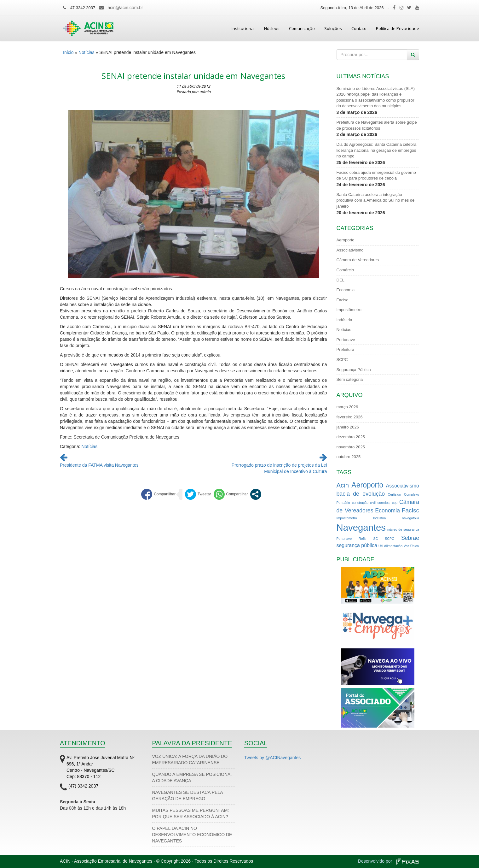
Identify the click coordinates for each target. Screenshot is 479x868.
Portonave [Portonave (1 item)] (344, 539)
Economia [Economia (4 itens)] (387, 511)
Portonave (346, 340)
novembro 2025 (351, 447)
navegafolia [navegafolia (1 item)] (411, 518)
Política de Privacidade (398, 28)
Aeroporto (346, 240)
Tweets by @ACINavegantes (272, 758)
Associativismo (350, 250)
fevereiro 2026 (350, 417)
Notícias (87, 52)
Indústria (344, 320)
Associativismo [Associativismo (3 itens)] (403, 486)
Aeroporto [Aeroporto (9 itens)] (367, 485)
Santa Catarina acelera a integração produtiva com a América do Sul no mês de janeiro (376, 200)
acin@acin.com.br (125, 8)
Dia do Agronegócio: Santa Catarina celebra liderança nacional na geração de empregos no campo (377, 150)
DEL (340, 280)
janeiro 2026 (348, 427)
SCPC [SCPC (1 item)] (390, 539)
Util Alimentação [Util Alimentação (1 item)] (390, 546)
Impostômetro (349, 310)
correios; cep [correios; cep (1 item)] (387, 503)
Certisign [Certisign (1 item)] (395, 494)
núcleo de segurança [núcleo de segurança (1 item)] (403, 529)
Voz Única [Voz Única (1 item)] (411, 546)
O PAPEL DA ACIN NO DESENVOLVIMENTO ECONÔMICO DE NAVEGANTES (192, 835)
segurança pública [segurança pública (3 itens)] (357, 545)
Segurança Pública (354, 370)
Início (68, 52)
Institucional (243, 28)
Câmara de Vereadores (358, 260)
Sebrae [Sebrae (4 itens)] (410, 538)
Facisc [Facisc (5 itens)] (410, 510)
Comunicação (302, 28)
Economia (346, 290)
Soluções (333, 28)
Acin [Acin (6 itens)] (343, 485)
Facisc (343, 300)
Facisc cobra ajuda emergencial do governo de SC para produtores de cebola (376, 175)
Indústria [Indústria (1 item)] (380, 518)
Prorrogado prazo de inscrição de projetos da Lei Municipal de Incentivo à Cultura (279, 465)
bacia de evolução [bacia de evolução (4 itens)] (361, 494)
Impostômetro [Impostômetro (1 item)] (347, 518)
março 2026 (347, 407)
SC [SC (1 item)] (375, 539)
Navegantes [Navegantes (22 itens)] (361, 527)
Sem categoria (350, 379)
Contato (359, 28)
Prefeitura (345, 349)
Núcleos (272, 28)
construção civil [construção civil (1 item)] (364, 503)
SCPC (342, 360)
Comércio (345, 270)
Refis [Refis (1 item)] (362, 539)
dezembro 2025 (351, 437)
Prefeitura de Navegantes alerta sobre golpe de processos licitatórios (377, 125)
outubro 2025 (349, 457)
